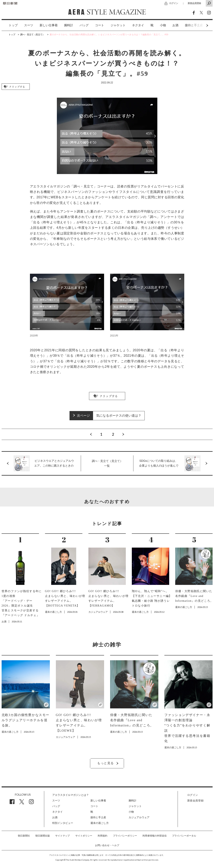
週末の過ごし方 (100, 823)
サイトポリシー (84, 836)
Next (123, 434)
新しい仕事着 (49, 25)
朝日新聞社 (24, 836)
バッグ (84, 25)
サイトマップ (62, 836)
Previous (91, 434)
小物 (163, 25)
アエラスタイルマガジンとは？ (71, 795)
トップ (13, 25)
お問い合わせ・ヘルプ (107, 845)
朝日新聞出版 (43, 836)
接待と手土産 (98, 817)
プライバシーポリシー (125, 836)
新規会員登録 (194, 3)
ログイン (174, 3)
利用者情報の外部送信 (155, 836)
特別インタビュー (63, 823)
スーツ (29, 25)
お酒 (175, 25)
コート (100, 25)
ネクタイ (138, 25)
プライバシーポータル (184, 836)
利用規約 (102, 836)
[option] (10, 25)
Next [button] (200, 25)
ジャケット (118, 25)
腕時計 (69, 25)
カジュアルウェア (139, 817)
